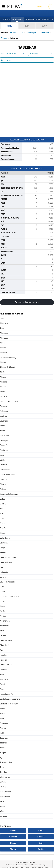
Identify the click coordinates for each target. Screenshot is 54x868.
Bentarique (4, 450)
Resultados (17, 19)
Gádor (2, 533)
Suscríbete (41, 6)
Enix (2, 509)
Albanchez (4, 333)
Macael (3, 606)
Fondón (3, 528)
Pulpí (2, 675)
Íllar (2, 567)
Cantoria (3, 465)
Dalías (3, 499)
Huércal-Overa (6, 562)
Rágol (2, 684)
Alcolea (3, 348)
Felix (2, 514)
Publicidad (33, 865)
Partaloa (3, 660)
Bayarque (4, 421)
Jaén (41, 843)
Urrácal (3, 782)
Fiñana (3, 523)
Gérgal (3, 548)
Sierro (3, 718)
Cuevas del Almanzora (9, 494)
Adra (2, 328)
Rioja (2, 689)
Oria (2, 650)
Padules (3, 655)
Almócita (4, 382)
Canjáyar (4, 460)
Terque (3, 753)
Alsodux (3, 387)
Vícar (2, 811)
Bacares (3, 406)
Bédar (2, 426)
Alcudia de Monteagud (9, 357)
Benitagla (4, 440)
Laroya (3, 577)
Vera (2, 801)
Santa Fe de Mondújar (9, 704)
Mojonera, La (5, 621)
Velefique (4, 787)
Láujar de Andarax (7, 582)
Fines (2, 518)
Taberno (3, 743)
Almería (3, 377)
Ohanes (3, 636)
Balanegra (4, 411)
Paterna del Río (6, 665)
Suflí (2, 733)
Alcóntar (3, 353)
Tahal (2, 748)
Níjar (2, 631)
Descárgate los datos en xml (27, 302)
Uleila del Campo (7, 777)
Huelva (13, 843)
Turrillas (3, 772)
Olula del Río (5, 645)
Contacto (9, 865)
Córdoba (13, 837)
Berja (2, 455)
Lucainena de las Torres (10, 596)
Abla (2, 318)
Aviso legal (42, 865)
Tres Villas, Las (6, 762)
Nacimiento (5, 626)
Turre (2, 767)
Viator (2, 806)
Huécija (3, 553)
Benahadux (5, 436)
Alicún (3, 372)
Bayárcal (4, 416)
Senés (3, 709)
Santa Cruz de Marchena (10, 699)
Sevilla (41, 849)
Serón (2, 714)
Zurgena (3, 816)
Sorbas (3, 728)
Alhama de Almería (8, 367)
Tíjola (2, 757)
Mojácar (3, 616)
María (2, 611)
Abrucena (4, 323)
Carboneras (5, 470)
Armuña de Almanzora (9, 401)
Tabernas (4, 738)
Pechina (3, 670)
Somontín (4, 723)
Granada (41, 837)
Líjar (2, 587)
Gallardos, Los (6, 538)
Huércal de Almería (8, 557)
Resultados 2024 (32, 19)
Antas (2, 392)
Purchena (4, 679)
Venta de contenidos (21, 865)
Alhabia (3, 362)
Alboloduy (4, 338)
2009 (44, 26)
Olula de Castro (6, 640)
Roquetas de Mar (7, 694)
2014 (27, 26)
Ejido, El (3, 504)
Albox (2, 343)
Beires (3, 431)
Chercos (3, 479)
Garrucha (4, 543)
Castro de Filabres (7, 475)
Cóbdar (3, 489)
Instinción (4, 572)
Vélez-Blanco (5, 792)
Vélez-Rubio (5, 796)
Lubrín (3, 592)
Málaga (13, 849)
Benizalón (4, 445)
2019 (10, 26)
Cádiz (41, 831)
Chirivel (3, 484)
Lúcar (2, 601)
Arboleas (4, 396)
